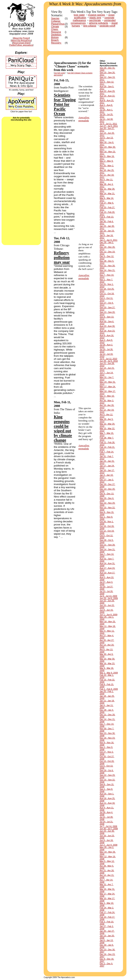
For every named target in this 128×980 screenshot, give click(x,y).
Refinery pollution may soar (62, 257)
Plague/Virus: (58, 24)
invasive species (97, 15)
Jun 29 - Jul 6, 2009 (109, 598)
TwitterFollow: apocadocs (21, 45)
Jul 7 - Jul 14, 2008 (108, 826)
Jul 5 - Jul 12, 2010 (108, 359)
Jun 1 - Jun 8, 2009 (109, 615)
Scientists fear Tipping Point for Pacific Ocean (65, 104)
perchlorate (95, 20)
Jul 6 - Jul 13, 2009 (108, 596)
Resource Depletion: (56, 33)
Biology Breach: (55, 39)
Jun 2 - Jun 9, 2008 (109, 845)
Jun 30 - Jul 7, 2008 (109, 829)
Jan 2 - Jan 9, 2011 (109, 240)
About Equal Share (21, 43)
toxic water (79, 15)
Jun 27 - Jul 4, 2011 (109, 126)
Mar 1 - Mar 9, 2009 (109, 673)
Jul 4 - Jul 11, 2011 (108, 124)
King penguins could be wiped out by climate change (63, 428)
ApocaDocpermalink (84, 119)
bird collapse (90, 26)
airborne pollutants (99, 23)
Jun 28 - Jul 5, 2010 (109, 361)
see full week (60, 73)
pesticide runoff (107, 26)
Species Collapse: (56, 20)
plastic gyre (95, 18)
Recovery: (56, 43)
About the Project (21, 38)
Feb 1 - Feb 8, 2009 (109, 689)
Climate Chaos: (55, 28)
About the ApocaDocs (21, 40)
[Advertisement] (21, 183)
